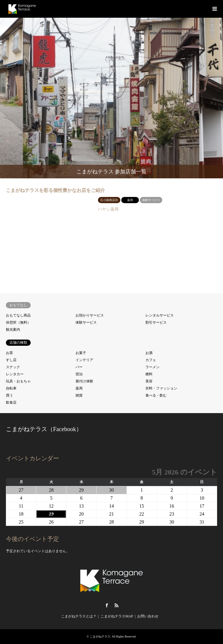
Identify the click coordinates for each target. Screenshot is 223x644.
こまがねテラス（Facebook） (44, 429)
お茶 (9, 353)
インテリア (84, 360)
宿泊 (79, 374)
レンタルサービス (160, 315)
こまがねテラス (100, 636)
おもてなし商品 (18, 315)
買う (9, 395)
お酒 (149, 353)
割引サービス (156, 322)
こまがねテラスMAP (117, 616)
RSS (117, 605)
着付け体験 (84, 381)
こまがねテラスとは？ (79, 616)
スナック (13, 367)
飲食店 (11, 402)
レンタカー (15, 374)
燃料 (149, 374)
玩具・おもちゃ (18, 381)
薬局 (79, 388)
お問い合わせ (148, 616)
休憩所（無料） (18, 322)
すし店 (11, 360)
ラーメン (153, 367)
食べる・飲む (156, 395)
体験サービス (86, 322)
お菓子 (81, 353)
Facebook (107, 605)
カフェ (151, 360)
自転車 (11, 388)
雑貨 (79, 395)
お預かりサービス (90, 315)
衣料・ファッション (161, 388)
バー (79, 367)
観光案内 (13, 330)
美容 (149, 381)
